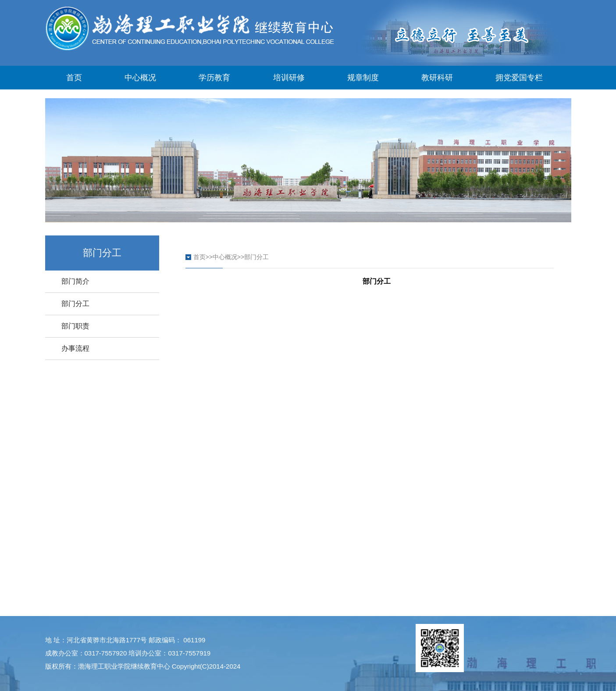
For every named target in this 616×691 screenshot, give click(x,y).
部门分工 (75, 304)
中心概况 (140, 78)
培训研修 (289, 78)
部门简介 (75, 281)
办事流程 (75, 348)
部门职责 (75, 326)
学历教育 (214, 78)
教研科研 (437, 78)
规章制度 (363, 78)
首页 (74, 78)
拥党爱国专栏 (519, 78)
